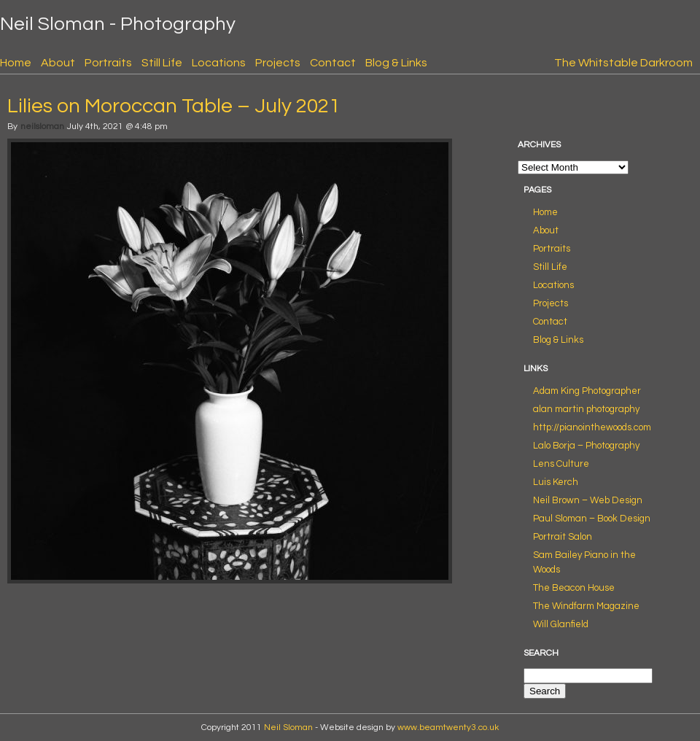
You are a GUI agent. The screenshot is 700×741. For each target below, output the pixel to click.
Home (16, 63)
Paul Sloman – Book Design (592, 519)
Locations (219, 63)
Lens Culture (561, 464)
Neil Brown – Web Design (588, 500)
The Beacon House (574, 588)
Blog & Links (396, 63)
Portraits (108, 63)
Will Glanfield (561, 624)
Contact (333, 63)
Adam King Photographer (587, 391)
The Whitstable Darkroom (623, 63)
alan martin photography (586, 409)
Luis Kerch (556, 482)
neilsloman (42, 127)
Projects (278, 63)
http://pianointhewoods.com (592, 427)
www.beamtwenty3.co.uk (448, 728)
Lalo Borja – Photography (586, 446)
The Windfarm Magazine (586, 606)
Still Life (162, 63)
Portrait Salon (563, 537)
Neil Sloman (288, 728)
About (58, 63)
